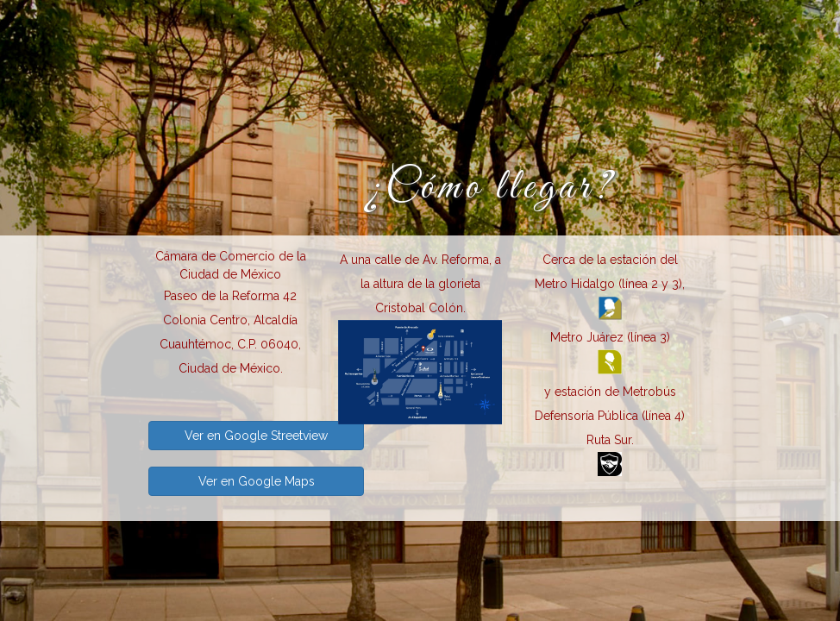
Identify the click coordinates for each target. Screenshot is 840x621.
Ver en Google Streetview (256, 436)
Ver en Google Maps (257, 481)
